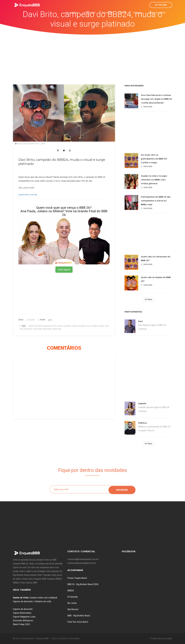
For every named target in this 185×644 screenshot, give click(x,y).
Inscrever (122, 489)
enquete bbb (23, 195)
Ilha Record (73, 609)
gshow (50, 320)
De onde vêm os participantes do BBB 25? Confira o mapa (154, 159)
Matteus (142, 423)
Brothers (123, 13)
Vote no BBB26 (71, 13)
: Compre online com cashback (35, 598)
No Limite (72, 603)
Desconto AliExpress (23, 621)
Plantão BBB (107, 13)
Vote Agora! (64, 270)
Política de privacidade (161, 638)
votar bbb (33, 195)
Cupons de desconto (23, 609)
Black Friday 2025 (21, 624)
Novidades (138, 13)
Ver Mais (148, 299)
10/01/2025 (147, 107)
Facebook (129, 551)
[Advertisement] (93, 55)
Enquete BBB (90, 13)
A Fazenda (72, 597)
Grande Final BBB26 (157, 13)
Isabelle (142, 403)
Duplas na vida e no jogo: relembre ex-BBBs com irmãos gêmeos (154, 180)
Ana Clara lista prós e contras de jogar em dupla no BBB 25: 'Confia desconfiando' (156, 99)
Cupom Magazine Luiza (24, 617)
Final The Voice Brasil (78, 622)
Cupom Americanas (22, 613)
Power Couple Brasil (77, 578)
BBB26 (71, 591)
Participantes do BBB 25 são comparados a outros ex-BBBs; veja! (156, 201)
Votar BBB (161, 5)
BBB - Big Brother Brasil (79, 616)
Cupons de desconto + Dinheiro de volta (32, 601)
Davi (140, 321)
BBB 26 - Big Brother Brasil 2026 (83, 584)
